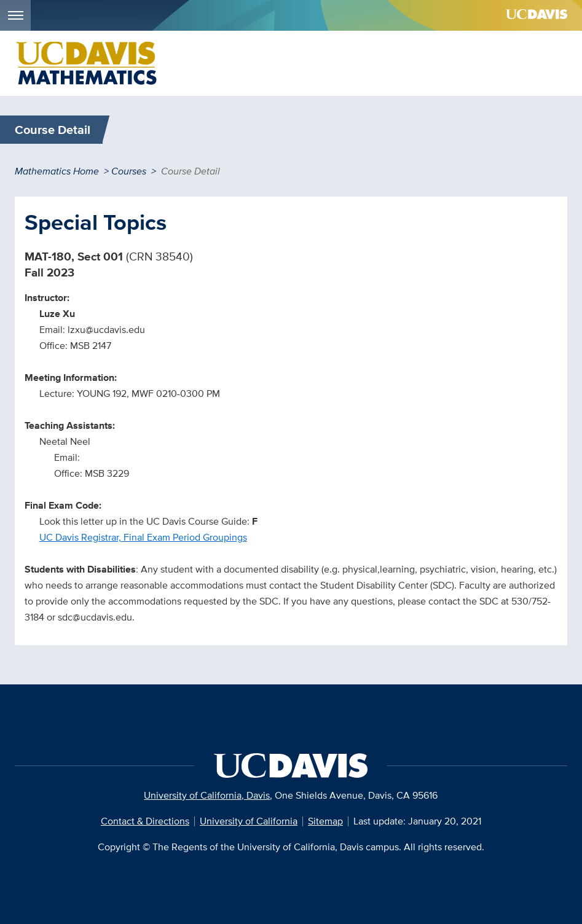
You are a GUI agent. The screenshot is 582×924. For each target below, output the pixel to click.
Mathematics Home (57, 171)
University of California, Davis (207, 795)
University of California (249, 821)
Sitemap (325, 821)
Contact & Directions (145, 821)
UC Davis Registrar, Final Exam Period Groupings (143, 537)
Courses (129, 171)
